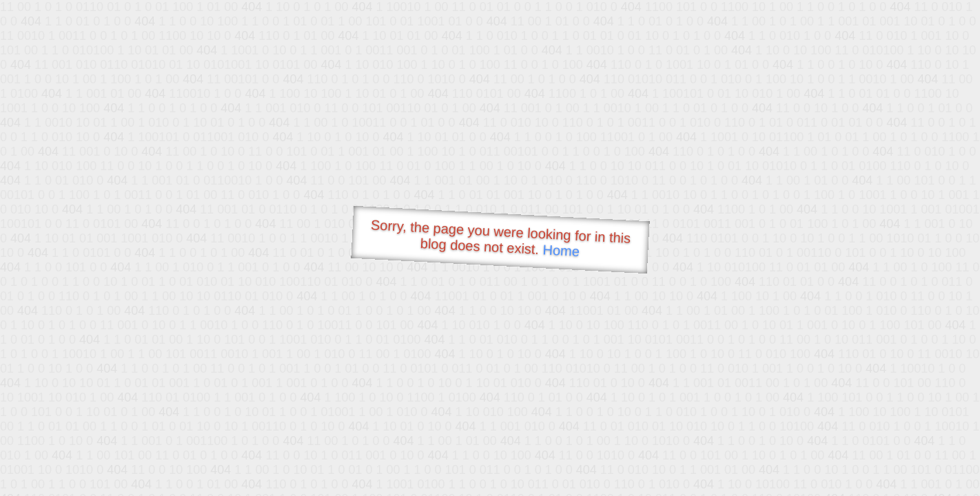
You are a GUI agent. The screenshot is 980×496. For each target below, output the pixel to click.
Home (561, 250)
